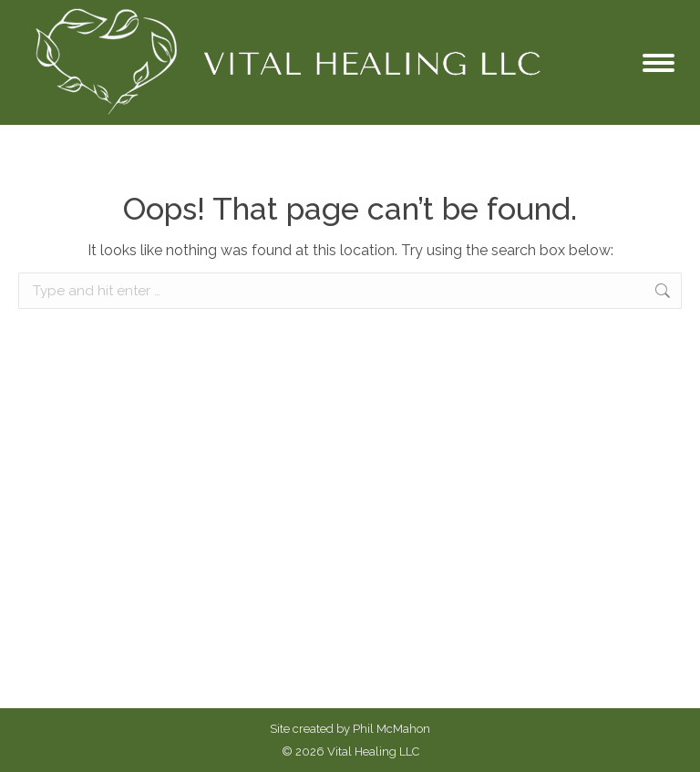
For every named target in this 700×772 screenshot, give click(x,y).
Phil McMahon (391, 729)
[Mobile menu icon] (659, 63)
